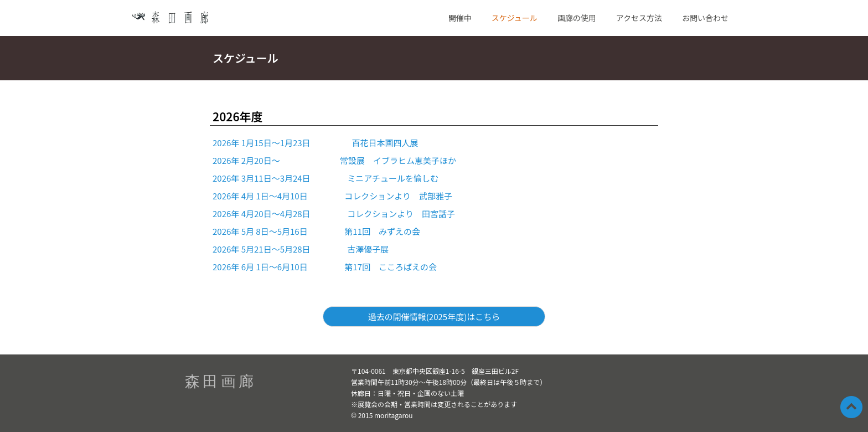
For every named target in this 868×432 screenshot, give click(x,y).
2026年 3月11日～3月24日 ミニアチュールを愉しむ (325, 178)
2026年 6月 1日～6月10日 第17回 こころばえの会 (325, 267)
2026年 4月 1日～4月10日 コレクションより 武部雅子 (332, 196)
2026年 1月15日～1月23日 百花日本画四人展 (316, 143)
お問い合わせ (705, 18)
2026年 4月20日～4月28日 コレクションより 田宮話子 (334, 214)
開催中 (460, 18)
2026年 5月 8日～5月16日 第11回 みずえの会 (316, 231)
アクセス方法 (639, 18)
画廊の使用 (577, 18)
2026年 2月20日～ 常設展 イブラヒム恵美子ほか (334, 160)
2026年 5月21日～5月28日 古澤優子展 (301, 249)
